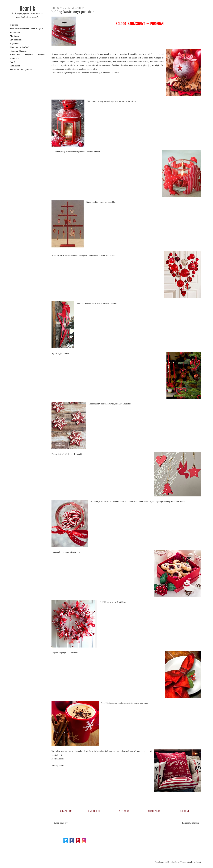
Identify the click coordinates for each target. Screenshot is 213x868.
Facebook (95, 811)
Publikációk (15, 66)
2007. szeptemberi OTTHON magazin (26, 29)
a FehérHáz (15, 32)
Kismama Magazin (18, 51)
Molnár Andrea (75, 8)
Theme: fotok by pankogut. (191, 862)
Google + (186, 811)
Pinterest (154, 811)
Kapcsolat (14, 43)
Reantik (27, 9)
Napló (12, 62)
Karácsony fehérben (192, 823)
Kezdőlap (14, 25)
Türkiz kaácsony (59, 823)
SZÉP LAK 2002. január (21, 70)
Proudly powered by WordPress (167, 862)
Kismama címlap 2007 (20, 47)
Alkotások (14, 36)
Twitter (124, 811)
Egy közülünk (16, 40)
